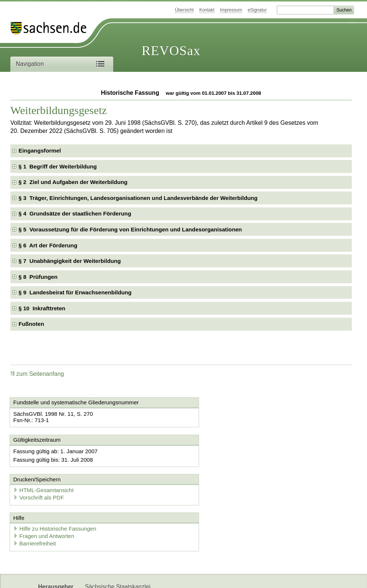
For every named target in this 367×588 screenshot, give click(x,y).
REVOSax (171, 51)
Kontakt (207, 10)
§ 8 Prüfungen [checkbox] (38, 277)
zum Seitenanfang (37, 374)
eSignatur (257, 10)
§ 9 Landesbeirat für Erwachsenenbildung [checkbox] (75, 292)
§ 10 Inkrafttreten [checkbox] (42, 308)
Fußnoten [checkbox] (31, 324)
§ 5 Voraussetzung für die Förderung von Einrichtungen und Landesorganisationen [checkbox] (130, 229)
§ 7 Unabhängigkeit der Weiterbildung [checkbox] (70, 261)
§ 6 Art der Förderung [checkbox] (48, 245)
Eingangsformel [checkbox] (40, 151)
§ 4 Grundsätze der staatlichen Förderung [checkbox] (75, 213)
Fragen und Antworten (45, 498)
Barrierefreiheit (36, 506)
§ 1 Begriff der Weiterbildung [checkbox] (58, 166)
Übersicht (184, 10)
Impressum (231, 10)
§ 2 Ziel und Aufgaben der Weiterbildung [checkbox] (73, 182)
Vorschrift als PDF (219, 459)
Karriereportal (102, 576)
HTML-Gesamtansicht (223, 451)
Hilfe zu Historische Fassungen (56, 491)
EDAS (135, 576)
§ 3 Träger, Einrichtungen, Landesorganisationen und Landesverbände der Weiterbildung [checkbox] (138, 198)
